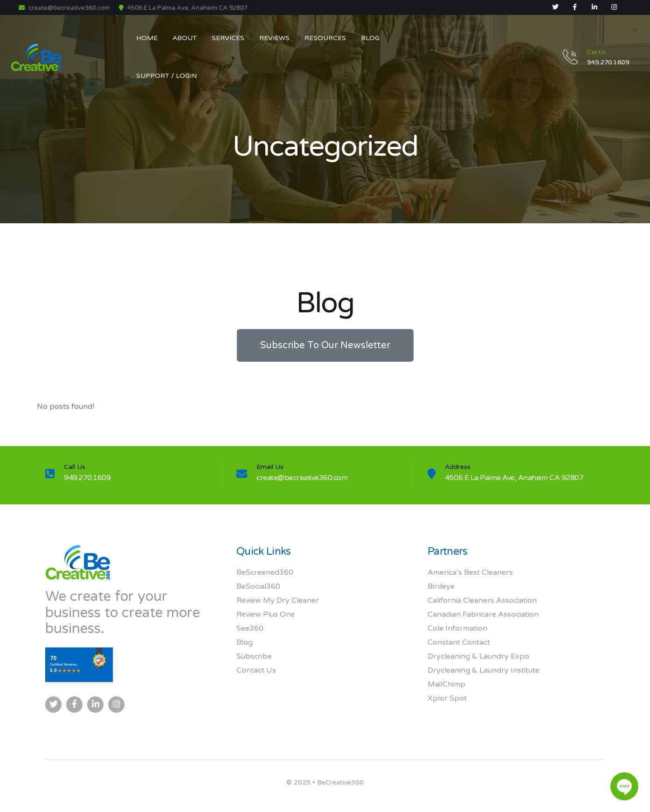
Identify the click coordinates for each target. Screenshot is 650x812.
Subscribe (254, 656)
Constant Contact (459, 642)
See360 (250, 628)
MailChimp (446, 684)
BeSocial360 (258, 586)
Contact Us (256, 670)
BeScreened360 (265, 572)
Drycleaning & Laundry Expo (478, 656)
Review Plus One (266, 614)
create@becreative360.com (64, 8)
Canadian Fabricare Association (483, 614)
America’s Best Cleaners (470, 572)
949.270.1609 (87, 478)
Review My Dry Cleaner (278, 600)
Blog (245, 642)
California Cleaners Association (482, 600)
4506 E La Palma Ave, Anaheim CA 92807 (514, 478)
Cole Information (457, 628)
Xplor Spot (447, 698)
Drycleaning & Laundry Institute (484, 670)
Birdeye (441, 586)
